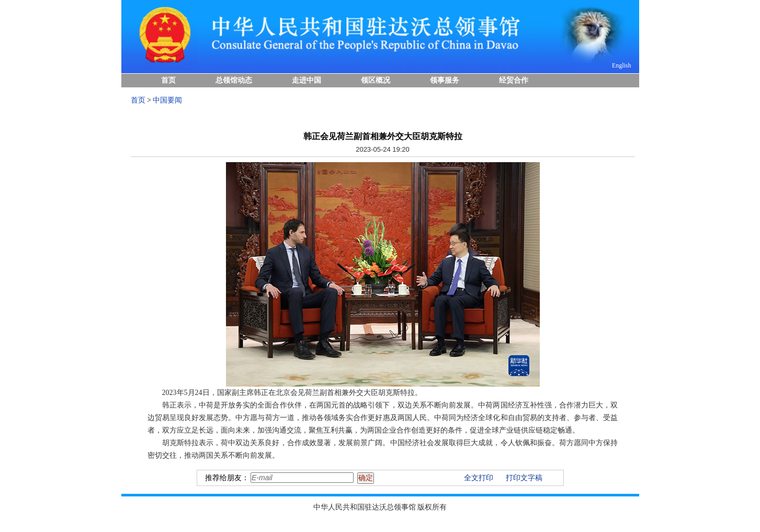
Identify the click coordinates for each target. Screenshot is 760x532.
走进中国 (307, 80)
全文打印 (479, 478)
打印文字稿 (524, 478)
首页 (168, 80)
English (622, 65)
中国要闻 (167, 100)
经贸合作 (514, 80)
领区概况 (376, 80)
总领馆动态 (234, 80)
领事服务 (445, 80)
